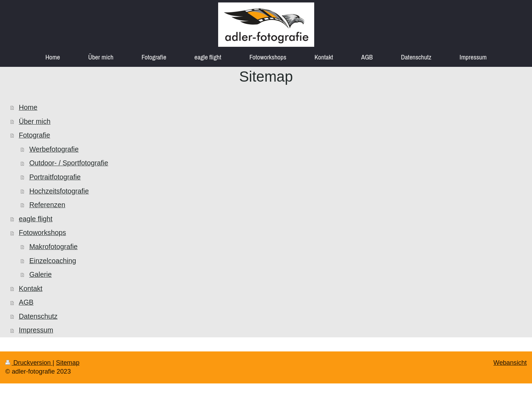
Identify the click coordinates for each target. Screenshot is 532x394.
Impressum (36, 330)
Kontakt (30, 288)
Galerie (40, 274)
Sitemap (68, 363)
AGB (26, 302)
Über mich (34, 121)
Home (28, 107)
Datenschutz (38, 316)
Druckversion (29, 363)
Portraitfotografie (55, 177)
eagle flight (36, 219)
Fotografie (34, 135)
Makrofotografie (53, 247)
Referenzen (47, 205)
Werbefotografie (54, 149)
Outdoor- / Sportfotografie (69, 163)
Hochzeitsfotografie (59, 191)
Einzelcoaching (53, 261)
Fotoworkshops (42, 233)
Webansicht (510, 363)
